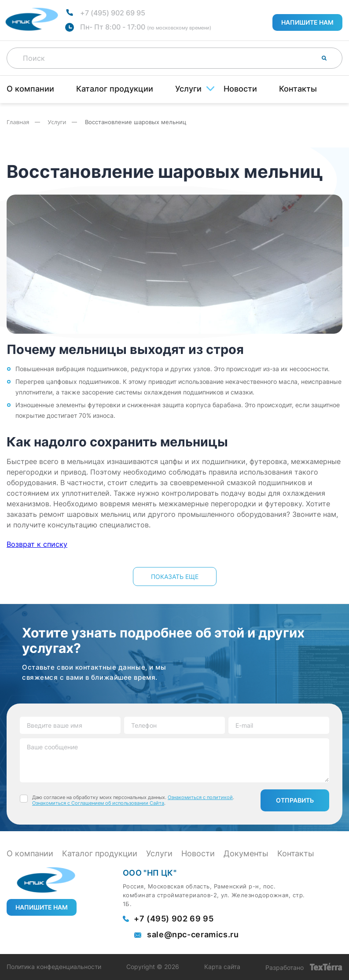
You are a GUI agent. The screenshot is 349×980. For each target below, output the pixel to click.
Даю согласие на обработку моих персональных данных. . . (133, 800)
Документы (246, 853)
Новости (240, 89)
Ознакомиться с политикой (200, 797)
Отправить (295, 800)
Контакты (298, 89)
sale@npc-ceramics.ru (193, 935)
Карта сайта (222, 967)
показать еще (175, 577)
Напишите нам (307, 22)
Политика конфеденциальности (54, 967)
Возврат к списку (37, 544)
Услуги (188, 89)
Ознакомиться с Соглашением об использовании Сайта (98, 803)
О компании (30, 89)
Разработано (304, 967)
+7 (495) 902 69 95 (113, 13)
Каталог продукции (115, 89)
